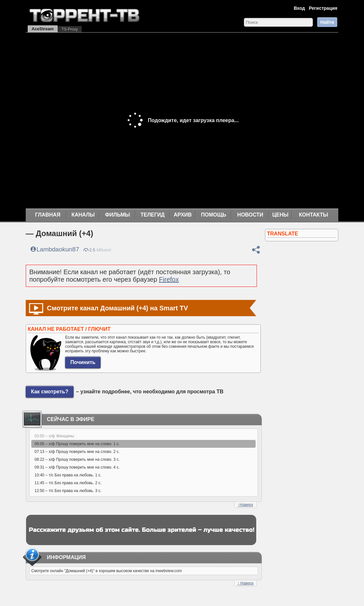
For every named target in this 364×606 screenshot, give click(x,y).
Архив (183, 215)
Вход (299, 8)
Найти (327, 22)
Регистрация (323, 8)
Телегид (152, 215)
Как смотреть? (50, 392)
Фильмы (118, 215)
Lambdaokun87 (58, 249)
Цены (280, 215)
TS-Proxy (70, 29)
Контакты (314, 215)
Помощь (214, 215)
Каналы (83, 215)
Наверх (246, 505)
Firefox (169, 279)
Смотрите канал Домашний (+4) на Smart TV (117, 308)
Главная (48, 215)
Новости (250, 215)
